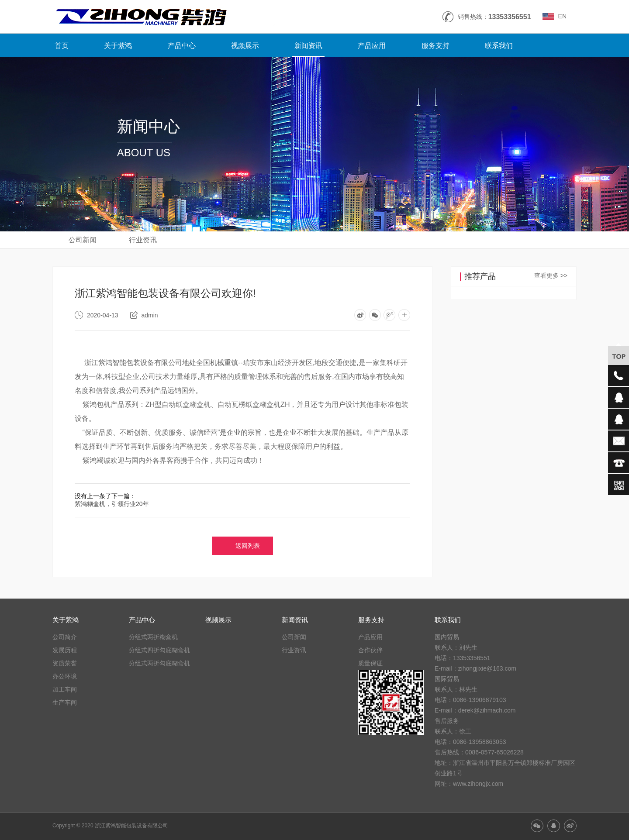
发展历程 (65, 650)
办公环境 (65, 676)
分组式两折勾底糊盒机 (159, 663)
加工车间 (65, 689)
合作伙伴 (370, 650)
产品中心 (182, 46)
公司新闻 (83, 240)
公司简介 (65, 637)
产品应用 (372, 46)
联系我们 (499, 46)
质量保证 (370, 663)
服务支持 (435, 46)
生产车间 (65, 702)
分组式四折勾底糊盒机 (159, 650)
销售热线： (494, 17)
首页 (62, 46)
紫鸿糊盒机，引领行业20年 (112, 504)
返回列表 (248, 546)
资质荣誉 (65, 663)
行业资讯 (143, 240)
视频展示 (245, 46)
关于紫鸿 (118, 46)
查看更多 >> (551, 275)
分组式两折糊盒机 (153, 637)
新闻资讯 (308, 46)
